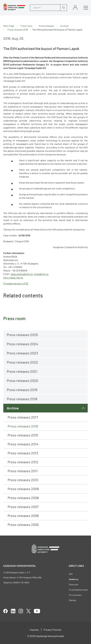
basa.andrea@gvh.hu (22, 274)
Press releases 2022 (22, 362)
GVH (71, 574)
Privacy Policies (52, 630)
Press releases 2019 (22, 390)
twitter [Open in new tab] (28, 611)
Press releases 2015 (23, 435)
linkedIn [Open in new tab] (13, 611)
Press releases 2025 (22, 335)
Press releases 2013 (23, 453)
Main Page (9, 26)
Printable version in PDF (16, 283)
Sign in (75, 8)
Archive (13, 408)
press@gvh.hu (41, 274)
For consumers (75, 595)
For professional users (78, 590)
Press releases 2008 (23, 498)
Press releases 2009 (23, 489)
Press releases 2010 (23, 480)
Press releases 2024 (22, 344)
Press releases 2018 (22, 399)
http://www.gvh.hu (13, 277)
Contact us (73, 579)
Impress (34, 630)
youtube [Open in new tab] (37, 611)
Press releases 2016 (23, 426)
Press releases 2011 (23, 471)
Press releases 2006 (23, 516)
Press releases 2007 (23, 507)
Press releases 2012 (23, 462)
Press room (26, 26)
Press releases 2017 (23, 417)
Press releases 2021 (22, 371)
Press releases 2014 (23, 444)
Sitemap (72, 600)
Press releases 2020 (22, 380)
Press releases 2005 (23, 525)
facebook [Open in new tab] (5, 611)
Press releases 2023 (22, 353)
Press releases (46, 26)
